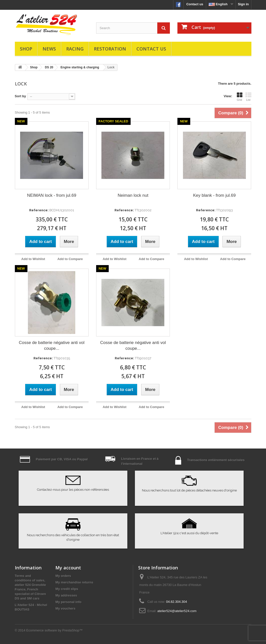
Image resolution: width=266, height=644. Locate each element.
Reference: (39, 210)
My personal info (68, 602)
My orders (63, 576)
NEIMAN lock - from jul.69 (52, 195)
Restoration (110, 49)
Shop (26, 49)
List (248, 97)
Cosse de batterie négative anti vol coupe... (52, 345)
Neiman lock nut (133, 195)
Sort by (21, 96)
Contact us (195, 4)
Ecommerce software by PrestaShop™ (54, 630)
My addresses (66, 595)
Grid (240, 97)
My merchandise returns (74, 582)
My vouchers (65, 608)
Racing (75, 49)
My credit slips (67, 589)
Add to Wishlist (33, 259)
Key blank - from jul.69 (214, 195)
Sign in (243, 4)
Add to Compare (70, 259)
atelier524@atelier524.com (177, 611)
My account (68, 568)
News (49, 49)
